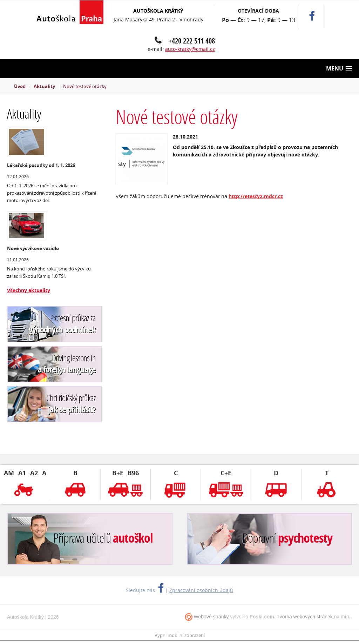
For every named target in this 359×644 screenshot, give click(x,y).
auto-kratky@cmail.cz (190, 49)
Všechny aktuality (29, 290)
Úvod (20, 86)
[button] (339, 69)
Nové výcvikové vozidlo (33, 248)
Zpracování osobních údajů (201, 590)
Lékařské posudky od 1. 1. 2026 (41, 165)
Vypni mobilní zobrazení (180, 635)
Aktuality (44, 86)
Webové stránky (211, 617)
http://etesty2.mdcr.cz (256, 196)
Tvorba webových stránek (305, 617)
